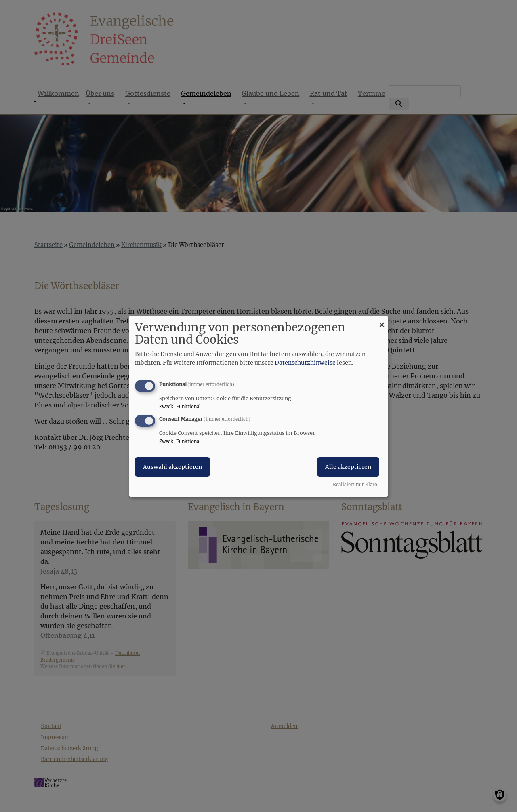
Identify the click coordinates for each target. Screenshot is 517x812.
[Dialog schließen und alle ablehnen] (382, 320)
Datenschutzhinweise (305, 363)
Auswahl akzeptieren (172, 467)
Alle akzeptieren (348, 467)
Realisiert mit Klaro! (356, 485)
